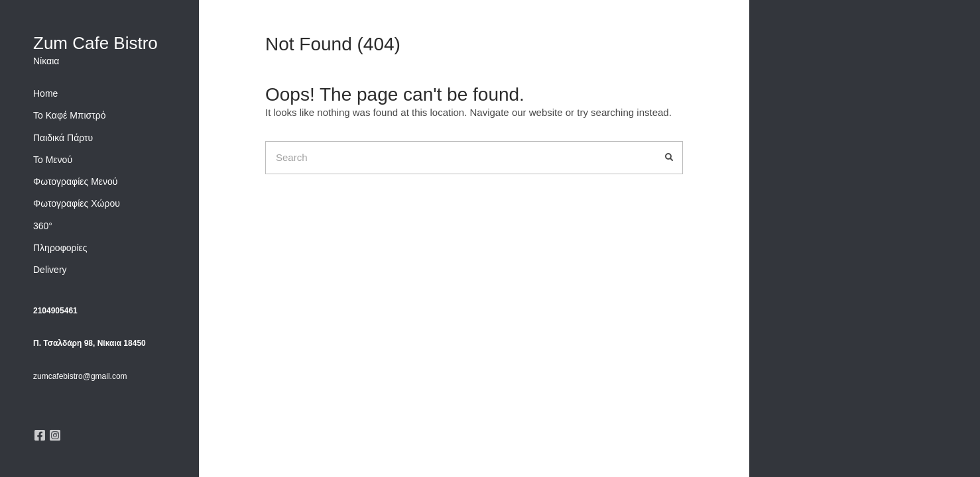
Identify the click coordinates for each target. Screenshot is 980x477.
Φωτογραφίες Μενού (76, 182)
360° (43, 226)
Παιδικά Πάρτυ (63, 138)
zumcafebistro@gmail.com (80, 376)
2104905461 (55, 311)
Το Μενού (53, 160)
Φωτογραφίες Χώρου (77, 203)
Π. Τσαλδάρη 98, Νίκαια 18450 (90, 343)
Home (45, 93)
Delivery (50, 270)
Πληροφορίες (60, 248)
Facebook (40, 435)
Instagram (55, 435)
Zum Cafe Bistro (95, 43)
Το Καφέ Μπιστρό (70, 115)
